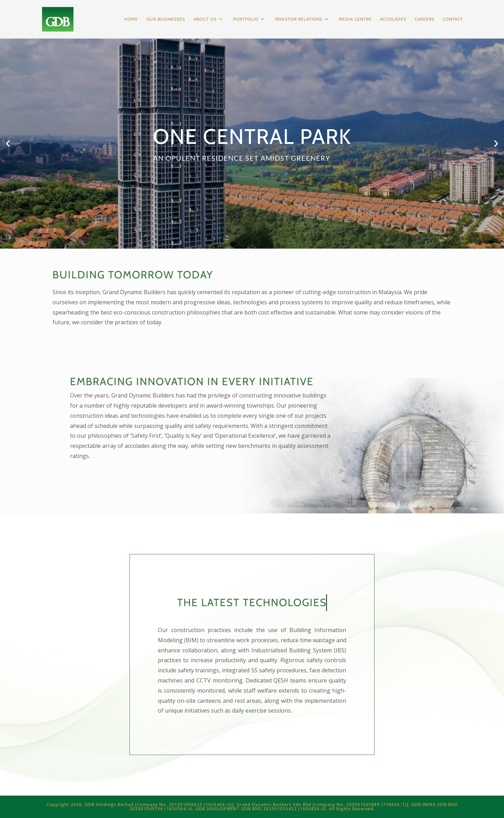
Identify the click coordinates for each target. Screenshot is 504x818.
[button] (8, 144)
